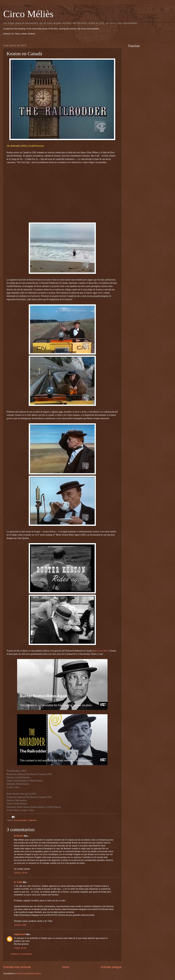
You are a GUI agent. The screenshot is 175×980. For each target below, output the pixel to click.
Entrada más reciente (17, 967)
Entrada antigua (111, 967)
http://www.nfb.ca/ (101, 651)
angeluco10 (20, 934)
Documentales (21, 820)
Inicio (66, 967)
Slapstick (33, 820)
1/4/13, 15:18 (20, 948)
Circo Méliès (28, 14)
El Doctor (18, 836)
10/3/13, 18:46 (21, 873)
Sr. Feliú (18, 882)
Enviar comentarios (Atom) (29, 973)
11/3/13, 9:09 (20, 925)
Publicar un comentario (21, 954)
